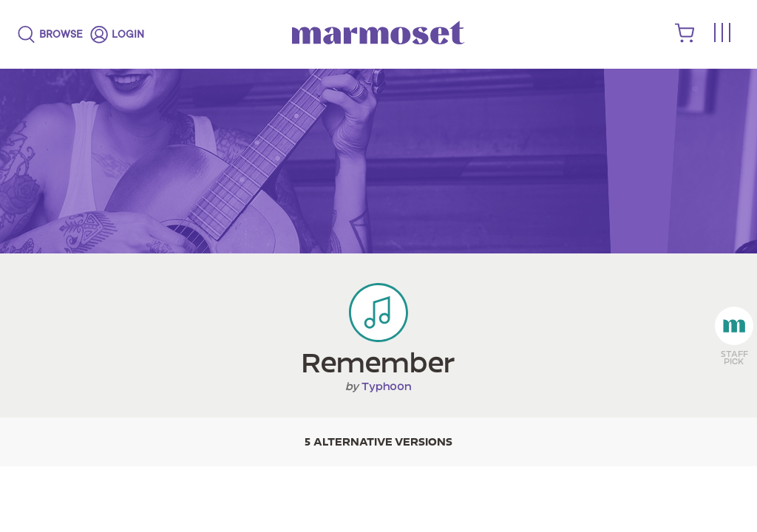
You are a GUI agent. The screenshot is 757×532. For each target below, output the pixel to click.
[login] (117, 35)
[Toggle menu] (722, 34)
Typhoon (387, 386)
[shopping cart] (685, 39)
